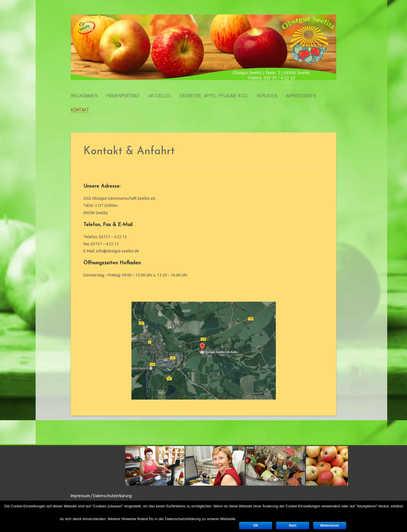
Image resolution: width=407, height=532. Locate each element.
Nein (293, 525)
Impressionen (301, 96)
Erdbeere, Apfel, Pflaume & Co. (214, 96)
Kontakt (80, 110)
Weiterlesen (330, 525)
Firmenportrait (123, 96)
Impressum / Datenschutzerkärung (101, 496)
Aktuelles (160, 96)
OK (256, 525)
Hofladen (267, 96)
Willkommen (84, 96)
